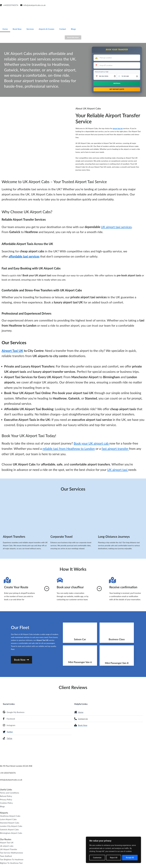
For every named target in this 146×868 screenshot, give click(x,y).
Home (5, 29)
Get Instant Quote (117, 90)
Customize (97, 858)
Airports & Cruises (48, 29)
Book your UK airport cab (92, 444)
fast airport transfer (115, 450)
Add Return (117, 83)
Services (31, 29)
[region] (113, 850)
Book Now (17, 29)
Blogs (75, 29)
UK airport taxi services (116, 228)
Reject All (114, 858)
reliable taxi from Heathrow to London (69, 450)
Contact (64, 29)
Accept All (130, 858)
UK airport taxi (118, 471)
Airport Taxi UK (118, 130)
